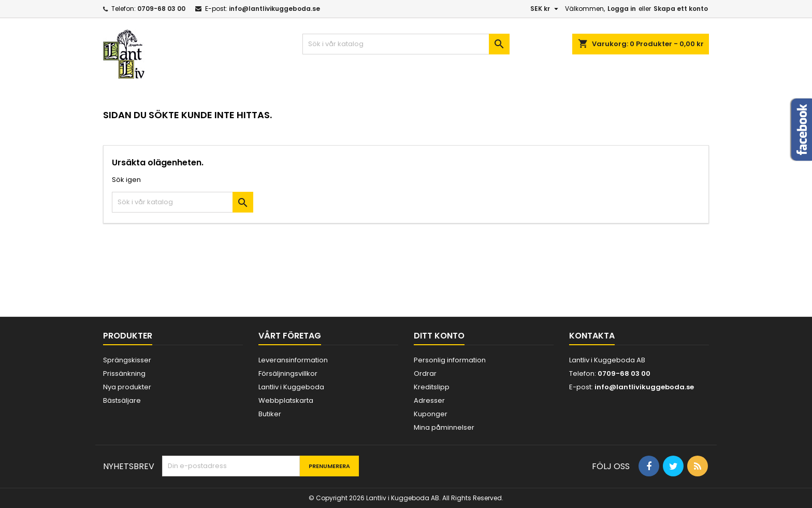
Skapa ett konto (681, 9)
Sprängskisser (127, 360)
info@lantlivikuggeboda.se (274, 9)
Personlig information (450, 360)
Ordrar (425, 373)
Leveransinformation (293, 360)
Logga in (622, 9)
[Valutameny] (546, 9)
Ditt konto (439, 336)
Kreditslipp (432, 387)
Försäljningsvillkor (288, 373)
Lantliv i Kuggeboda (291, 387)
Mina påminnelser (444, 427)
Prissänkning (124, 373)
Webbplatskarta (286, 400)
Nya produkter (127, 387)
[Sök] (406, 44)
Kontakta (592, 336)
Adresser (429, 400)
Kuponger (431, 414)
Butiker (270, 414)
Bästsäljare (122, 400)
